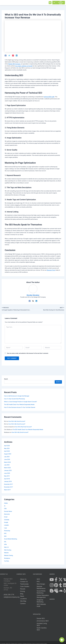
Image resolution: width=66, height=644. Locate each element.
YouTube (7, 561)
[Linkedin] (17, 55)
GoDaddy (7, 520)
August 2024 (8, 454)
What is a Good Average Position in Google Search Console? (21, 402)
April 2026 (7, 446)
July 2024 (7, 457)
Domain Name (8, 512)
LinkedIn (6, 525)
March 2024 (7, 462)
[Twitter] (9, 55)
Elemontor (7, 514)
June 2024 (7, 460)
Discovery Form (51, 270)
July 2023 (7, 465)
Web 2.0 (6, 547)
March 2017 (7, 490)
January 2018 (8, 482)
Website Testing (8, 556)
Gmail (6, 517)
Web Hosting (8, 550)
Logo (6, 528)
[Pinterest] (13, 55)
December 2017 (8, 484)
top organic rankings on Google (24, 66)
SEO (5, 536)
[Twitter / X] (33, 301)
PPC (5, 534)
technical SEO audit (49, 97)
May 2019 (7, 476)
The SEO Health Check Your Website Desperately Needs (19, 405)
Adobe (6, 503)
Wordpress (7, 558)
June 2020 (7, 473)
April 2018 (7, 479)
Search (6, 379)
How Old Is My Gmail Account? (17, 421)
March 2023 (7, 468)
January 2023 (8, 471)
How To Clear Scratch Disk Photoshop (14, 399)
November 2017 (8, 487)
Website (6, 553)
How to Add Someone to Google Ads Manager (17, 396)
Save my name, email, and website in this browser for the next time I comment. (28, 354)
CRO (5, 509)
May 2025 (7, 449)
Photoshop (7, 531)
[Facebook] (6, 55)
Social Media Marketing (11, 539)
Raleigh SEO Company (14, 64)
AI (5, 506)
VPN (5, 545)
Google (6, 523)
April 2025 (7, 451)
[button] (50, 3)
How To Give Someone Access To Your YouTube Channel (20, 408)
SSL (5, 542)
